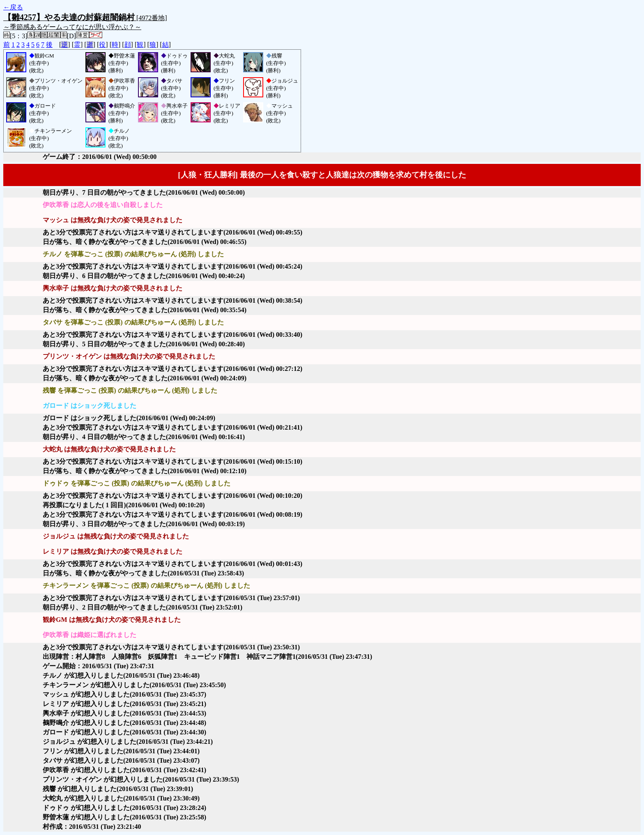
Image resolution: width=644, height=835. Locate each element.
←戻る (13, 7)
